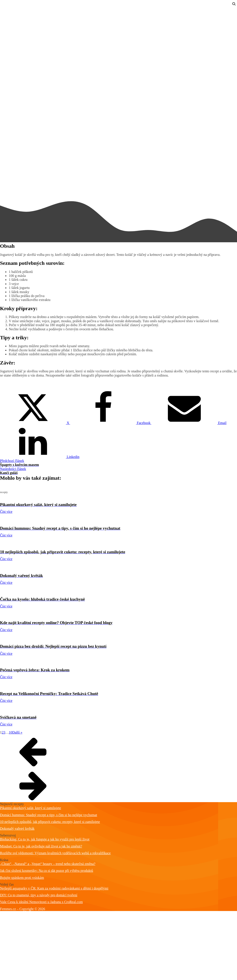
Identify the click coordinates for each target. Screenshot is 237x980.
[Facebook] (111, 423)
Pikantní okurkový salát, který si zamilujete (31, 808)
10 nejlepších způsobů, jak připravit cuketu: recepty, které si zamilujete (50, 822)
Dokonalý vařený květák (17, 829)
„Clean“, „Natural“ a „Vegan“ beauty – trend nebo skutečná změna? (48, 864)
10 (11, 732)
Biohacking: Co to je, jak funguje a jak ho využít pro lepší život (45, 839)
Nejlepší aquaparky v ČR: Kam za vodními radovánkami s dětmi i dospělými (54, 888)
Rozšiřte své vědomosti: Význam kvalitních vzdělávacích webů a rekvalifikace (55, 853)
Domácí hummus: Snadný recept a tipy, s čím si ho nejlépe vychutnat (48, 815)
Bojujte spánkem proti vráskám (22, 878)
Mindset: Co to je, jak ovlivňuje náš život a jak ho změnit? (41, 846)
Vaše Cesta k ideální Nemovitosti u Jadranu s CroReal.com (41, 902)
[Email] (189, 423)
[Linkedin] (40, 457)
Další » (17, 732)
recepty (5, 9)
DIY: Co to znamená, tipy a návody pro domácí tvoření (39, 895)
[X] (35, 423)
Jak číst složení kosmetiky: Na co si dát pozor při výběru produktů (47, 871)
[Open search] (234, 4)
